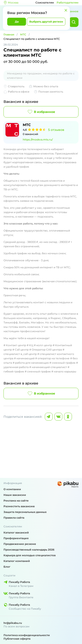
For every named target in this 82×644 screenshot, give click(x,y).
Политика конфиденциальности (27, 635)
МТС (23, 34)
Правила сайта (14, 518)
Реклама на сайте (16, 501)
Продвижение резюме (20, 544)
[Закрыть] (66, 10)
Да (17, 22)
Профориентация (16, 538)
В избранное (41, 112)
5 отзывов (56, 130)
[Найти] (74, 22)
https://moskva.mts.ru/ (38, 140)
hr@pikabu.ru (13, 623)
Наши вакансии (15, 495)
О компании (12, 489)
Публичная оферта (17, 639)
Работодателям (68, 3)
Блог (7, 567)
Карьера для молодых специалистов (30, 555)
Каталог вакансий (16, 533)
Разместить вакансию (19, 506)
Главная (9, 34)
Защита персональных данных (25, 512)
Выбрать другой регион (46, 22)
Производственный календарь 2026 (29, 550)
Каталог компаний (17, 561)
